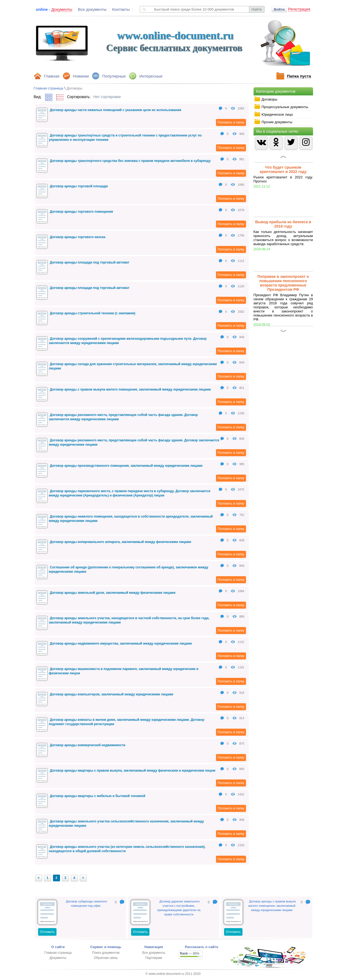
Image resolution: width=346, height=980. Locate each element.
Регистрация (299, 9)
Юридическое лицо (274, 114)
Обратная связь (106, 958)
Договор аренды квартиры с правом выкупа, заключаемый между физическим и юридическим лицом (133, 771)
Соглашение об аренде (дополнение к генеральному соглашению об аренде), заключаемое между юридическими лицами (129, 569)
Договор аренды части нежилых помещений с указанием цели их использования (116, 110)
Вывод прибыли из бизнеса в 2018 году (283, 224)
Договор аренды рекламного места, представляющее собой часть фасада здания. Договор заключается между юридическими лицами (123, 417)
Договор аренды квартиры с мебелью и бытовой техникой (98, 796)
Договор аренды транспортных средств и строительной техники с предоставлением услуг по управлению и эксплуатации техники (125, 138)
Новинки (81, 76)
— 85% (190, 954)
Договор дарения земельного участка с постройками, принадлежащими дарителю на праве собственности (179, 908)
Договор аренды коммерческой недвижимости (88, 745)
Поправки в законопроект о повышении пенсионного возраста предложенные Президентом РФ (283, 283)
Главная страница (49, 88)
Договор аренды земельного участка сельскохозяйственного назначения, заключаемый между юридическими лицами (127, 824)
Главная (52, 76)
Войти (279, 9)
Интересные (151, 76)
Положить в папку (231, 122)
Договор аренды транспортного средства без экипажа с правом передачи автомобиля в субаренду (130, 161)
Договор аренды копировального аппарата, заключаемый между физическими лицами (121, 542)
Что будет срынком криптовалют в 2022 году (283, 169)
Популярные (114, 76)
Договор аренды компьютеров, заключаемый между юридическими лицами (112, 694)
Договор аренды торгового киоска (78, 237)
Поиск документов (106, 953)
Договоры (266, 99)
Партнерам (154, 958)
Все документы (92, 9)
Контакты (121, 9)
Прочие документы (273, 122)
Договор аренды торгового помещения (82, 212)
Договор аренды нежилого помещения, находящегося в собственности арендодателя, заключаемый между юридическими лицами (131, 519)
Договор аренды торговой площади (79, 186)
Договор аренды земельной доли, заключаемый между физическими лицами (113, 593)
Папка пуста (299, 76)
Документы (58, 958)
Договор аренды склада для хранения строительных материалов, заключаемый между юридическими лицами (133, 366)
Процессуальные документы (281, 107)
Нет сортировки (107, 97)
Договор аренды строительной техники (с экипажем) (93, 313)
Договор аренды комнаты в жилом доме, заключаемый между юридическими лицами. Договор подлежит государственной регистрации (127, 722)
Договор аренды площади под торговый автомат (90, 262)
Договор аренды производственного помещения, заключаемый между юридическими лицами (126, 466)
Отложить (47, 932)
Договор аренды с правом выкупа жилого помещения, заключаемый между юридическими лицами (130, 389)
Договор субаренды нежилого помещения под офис (86, 904)
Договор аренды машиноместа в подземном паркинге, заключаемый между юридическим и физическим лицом (124, 671)
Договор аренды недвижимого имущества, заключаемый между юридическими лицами (121, 644)
